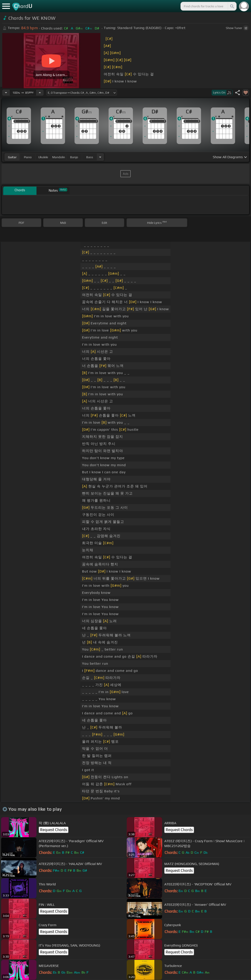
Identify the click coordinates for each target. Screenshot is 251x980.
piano (28, 157)
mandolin (59, 157)
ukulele (43, 157)
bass (90, 157)
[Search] (232, 6)
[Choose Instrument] (100, 157)
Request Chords (54, 830)
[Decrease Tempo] (6, 93)
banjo (74, 157)
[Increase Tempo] (40, 93)
